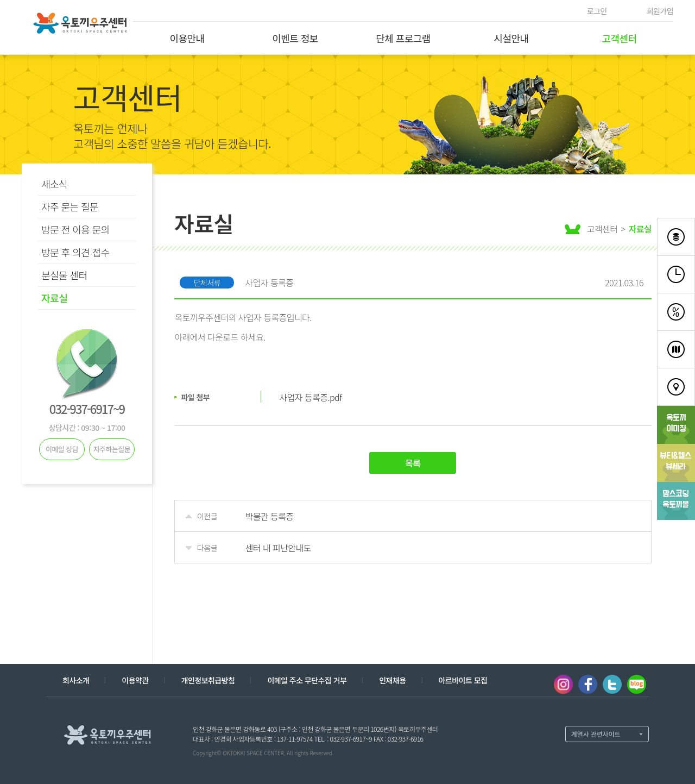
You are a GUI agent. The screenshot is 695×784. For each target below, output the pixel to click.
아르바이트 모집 (463, 680)
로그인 (597, 11)
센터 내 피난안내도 (278, 548)
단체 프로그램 (403, 38)
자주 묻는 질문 (70, 206)
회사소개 (76, 680)
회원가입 (660, 11)
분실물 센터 (64, 275)
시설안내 (511, 38)
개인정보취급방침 (208, 680)
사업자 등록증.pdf (310, 397)
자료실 (54, 298)
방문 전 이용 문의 (75, 229)
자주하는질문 (112, 449)
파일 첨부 (195, 397)
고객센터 (619, 38)
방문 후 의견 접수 (75, 252)
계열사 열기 (607, 734)
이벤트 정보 (295, 38)
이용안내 (187, 38)
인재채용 (392, 680)
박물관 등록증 (269, 516)
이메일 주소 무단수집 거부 (307, 680)
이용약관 (135, 680)
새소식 (54, 184)
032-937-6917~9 (87, 409)
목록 (413, 463)
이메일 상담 (62, 449)
